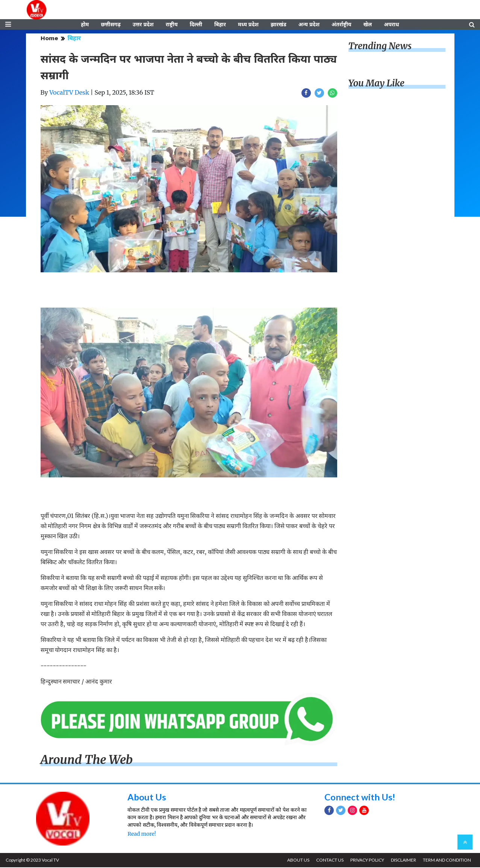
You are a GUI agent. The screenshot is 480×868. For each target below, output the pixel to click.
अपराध (391, 25)
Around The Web (87, 761)
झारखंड (279, 25)
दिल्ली (196, 25)
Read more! (142, 835)
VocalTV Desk (69, 94)
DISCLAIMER (403, 861)
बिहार (220, 25)
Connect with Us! (360, 798)
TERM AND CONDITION (447, 861)
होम (85, 25)
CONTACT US (328, 861)
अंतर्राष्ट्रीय (341, 25)
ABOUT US (296, 861)
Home (49, 39)
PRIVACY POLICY (366, 861)
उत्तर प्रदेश (143, 25)
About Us (147, 798)
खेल (368, 25)
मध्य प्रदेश (248, 25)
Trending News (380, 47)
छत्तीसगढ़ (111, 25)
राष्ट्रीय (172, 25)
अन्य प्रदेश (309, 25)
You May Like (377, 84)
